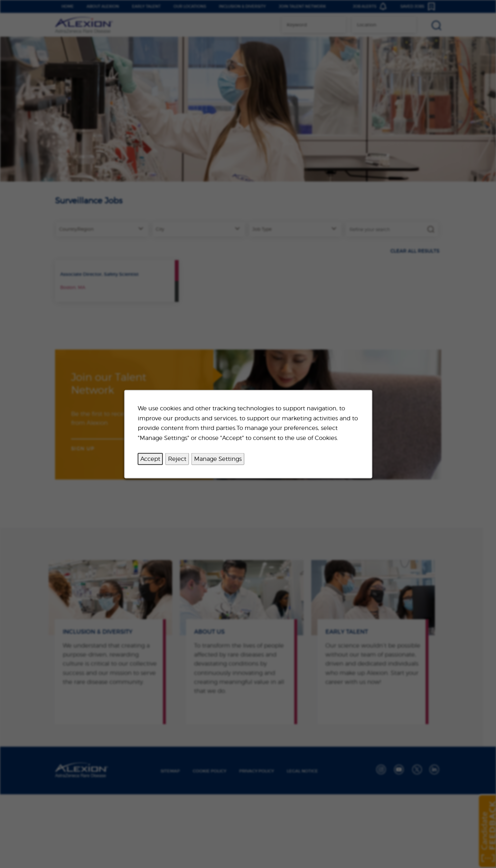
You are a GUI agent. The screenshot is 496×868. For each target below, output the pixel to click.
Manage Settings (218, 458)
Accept (150, 458)
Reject (177, 458)
